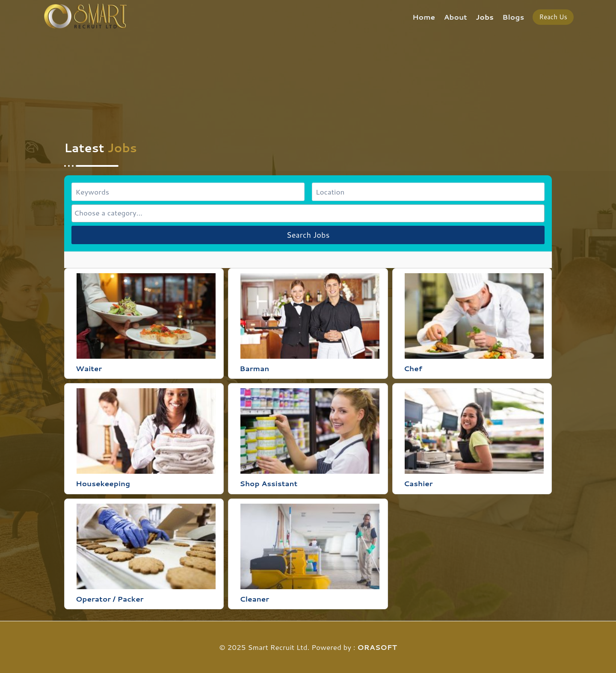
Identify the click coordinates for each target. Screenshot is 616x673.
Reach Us (553, 17)
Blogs (513, 17)
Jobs (485, 17)
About (456, 17)
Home (424, 17)
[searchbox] (308, 213)
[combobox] (308, 213)
